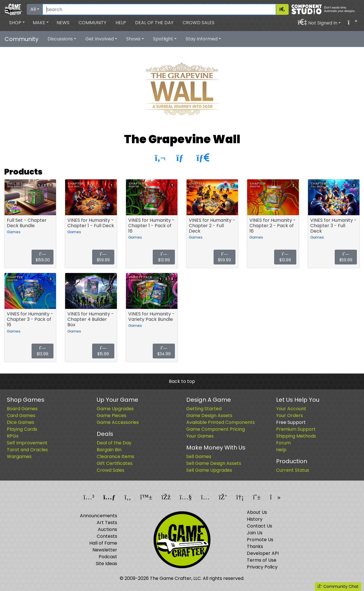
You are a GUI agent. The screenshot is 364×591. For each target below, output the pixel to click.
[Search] (159, 9)
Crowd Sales (198, 23)
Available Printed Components (221, 422)
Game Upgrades (115, 409)
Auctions (107, 529)
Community (92, 23)
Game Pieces (111, 415)
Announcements (99, 516)
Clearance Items (115, 456)
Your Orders (289, 415)
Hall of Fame (103, 543)
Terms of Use (262, 560)
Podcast (108, 557)
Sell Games (199, 456)
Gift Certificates (115, 463)
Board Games (22, 409)
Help (121, 23)
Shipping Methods (296, 436)
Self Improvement (27, 443)
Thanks (255, 546)
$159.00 (43, 257)
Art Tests (107, 523)
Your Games (200, 436)
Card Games (21, 415)
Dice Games (20, 422)
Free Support (291, 422)
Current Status (293, 470)
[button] (17, 23)
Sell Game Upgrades (209, 470)
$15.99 (103, 351)
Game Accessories (118, 422)
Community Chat (338, 586)
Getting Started (204, 409)
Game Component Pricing (216, 429)
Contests (107, 536)
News (63, 23)
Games (14, 232)
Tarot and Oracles (27, 450)
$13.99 (164, 257)
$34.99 (164, 351)
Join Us (255, 533)
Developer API (263, 553)
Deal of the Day (154, 23)
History (255, 519)
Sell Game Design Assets (214, 463)
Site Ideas (106, 564)
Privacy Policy (262, 567)
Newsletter (105, 550)
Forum (283, 443)
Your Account (291, 409)
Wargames (19, 456)
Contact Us (259, 526)
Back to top (182, 381)
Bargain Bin (109, 450)
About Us (257, 512)
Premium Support (296, 429)
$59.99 (103, 257)
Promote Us (260, 540)
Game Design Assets (209, 415)
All (33, 9)
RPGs (13, 436)
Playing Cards (22, 429)
